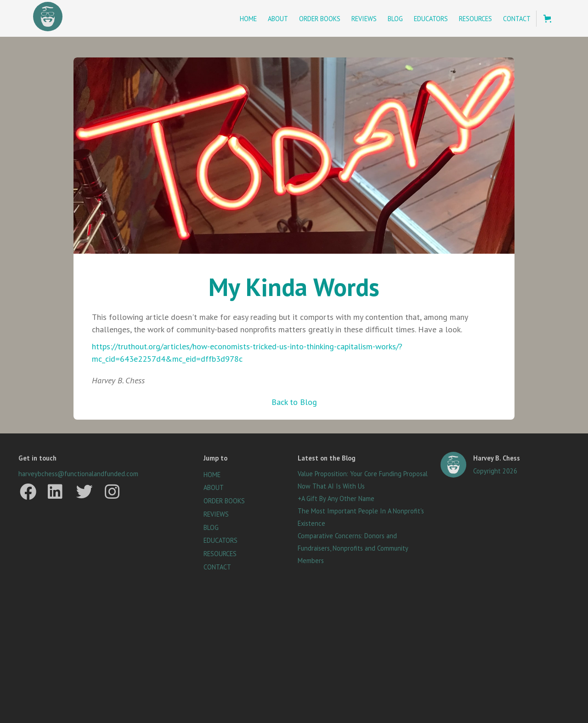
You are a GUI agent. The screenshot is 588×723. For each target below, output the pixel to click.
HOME (212, 475)
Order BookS (320, 19)
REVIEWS (216, 514)
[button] (547, 19)
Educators (431, 19)
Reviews (364, 19)
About (278, 19)
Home (248, 19)
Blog (395, 19)
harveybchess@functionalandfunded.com (78, 474)
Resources (475, 19)
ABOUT (214, 488)
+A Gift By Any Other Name (336, 498)
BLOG (211, 528)
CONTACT (217, 567)
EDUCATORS (220, 541)
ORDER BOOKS (224, 501)
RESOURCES (220, 554)
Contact (517, 19)
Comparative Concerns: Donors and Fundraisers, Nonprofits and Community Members (353, 548)
